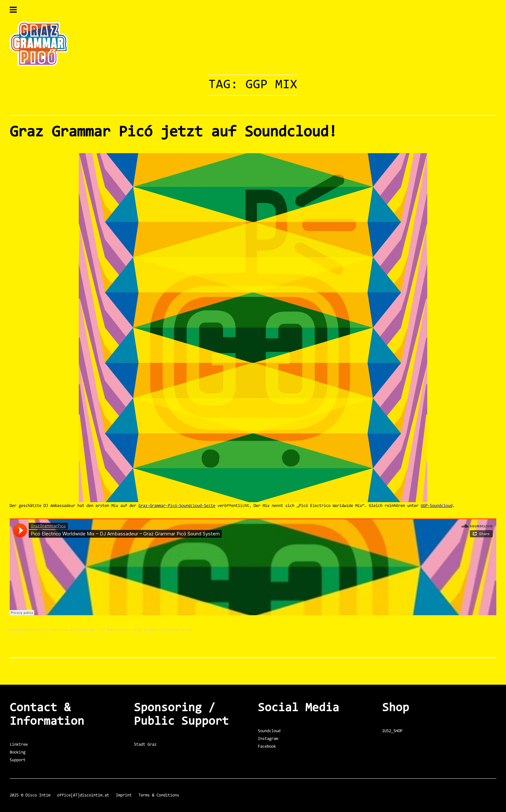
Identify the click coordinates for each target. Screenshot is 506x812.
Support (18, 760)
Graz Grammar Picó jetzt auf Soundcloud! (173, 132)
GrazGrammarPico (24, 630)
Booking (18, 752)
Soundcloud (269, 731)
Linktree (19, 745)
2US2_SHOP (392, 731)
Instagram (268, 739)
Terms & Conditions (159, 795)
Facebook (267, 747)
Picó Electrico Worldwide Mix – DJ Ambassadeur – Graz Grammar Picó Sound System (117, 630)
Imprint (124, 795)
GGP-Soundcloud (437, 506)
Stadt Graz (145, 745)
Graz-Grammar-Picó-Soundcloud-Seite (177, 506)
